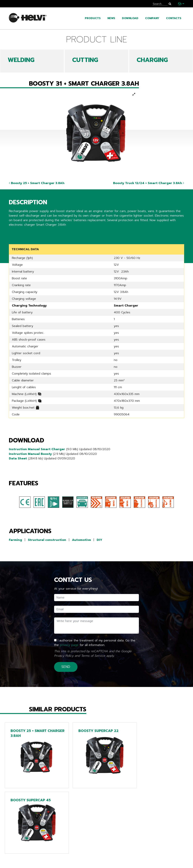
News (111, 18)
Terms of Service (93, 655)
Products (93, 18)
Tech (73, 849)
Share (13, 232)
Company (152, 18)
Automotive (81, 539)
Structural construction (47, 539)
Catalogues (19, 855)
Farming (15, 539)
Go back (17, 818)
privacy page (69, 644)
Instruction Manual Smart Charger (37, 449)
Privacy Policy (64, 655)
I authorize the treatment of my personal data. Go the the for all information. (95, 642)
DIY (100, 539)
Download (130, 18)
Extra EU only (82, 860)
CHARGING (152, 60)
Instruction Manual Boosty (30, 453)
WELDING (21, 60)
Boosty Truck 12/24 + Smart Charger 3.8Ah (149, 183)
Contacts (174, 18)
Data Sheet (18, 458)
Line (73, 843)
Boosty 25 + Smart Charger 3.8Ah (37, 183)
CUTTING (85, 60)
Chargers (78, 855)
